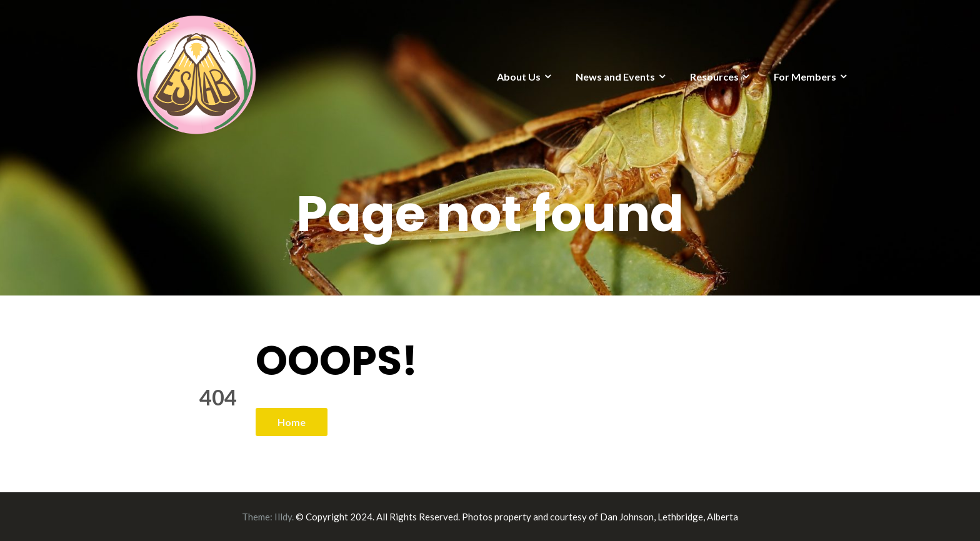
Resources (714, 77)
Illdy (283, 517)
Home (292, 422)
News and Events (615, 77)
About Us (519, 77)
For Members (805, 77)
